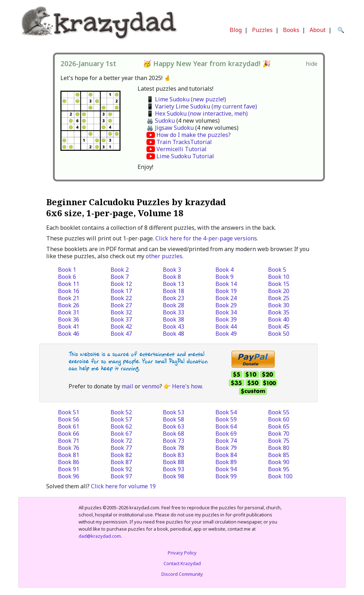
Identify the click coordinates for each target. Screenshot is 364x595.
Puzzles (262, 30)
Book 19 (226, 291)
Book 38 (173, 319)
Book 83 (173, 455)
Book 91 (69, 469)
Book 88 (173, 462)
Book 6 (67, 277)
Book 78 (173, 448)
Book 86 (69, 462)
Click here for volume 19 (123, 486)
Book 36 (69, 319)
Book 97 (121, 476)
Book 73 (173, 441)
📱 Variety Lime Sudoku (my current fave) (202, 106)
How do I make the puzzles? (194, 135)
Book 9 (224, 277)
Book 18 (173, 291)
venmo (151, 386)
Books (291, 30)
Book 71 (69, 441)
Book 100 (280, 476)
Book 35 (279, 312)
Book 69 (226, 434)
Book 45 (279, 326)
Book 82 (121, 455)
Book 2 (120, 270)
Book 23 (173, 298)
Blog (236, 30)
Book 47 (121, 334)
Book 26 (69, 305)
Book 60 (279, 419)
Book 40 (279, 319)
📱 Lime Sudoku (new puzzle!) (186, 99)
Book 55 (279, 412)
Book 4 (224, 270)
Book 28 (173, 305)
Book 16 (69, 291)
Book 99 (226, 476)
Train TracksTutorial (184, 142)
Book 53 (173, 412)
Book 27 (121, 305)
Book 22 (121, 298)
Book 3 (172, 270)
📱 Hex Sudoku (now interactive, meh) (197, 113)
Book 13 (173, 284)
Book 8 (172, 277)
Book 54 (226, 412)
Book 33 (173, 312)
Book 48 (173, 334)
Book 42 (121, 326)
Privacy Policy (182, 553)
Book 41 (69, 326)
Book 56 (69, 419)
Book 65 (279, 426)
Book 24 (226, 298)
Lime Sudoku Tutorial (185, 156)
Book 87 (121, 462)
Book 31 (69, 312)
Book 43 (173, 326)
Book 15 (279, 284)
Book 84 (226, 455)
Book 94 (226, 469)
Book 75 (279, 441)
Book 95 (279, 469)
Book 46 (69, 334)
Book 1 (67, 270)
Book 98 (173, 476)
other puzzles (164, 256)
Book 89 (226, 462)
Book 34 (226, 312)
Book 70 (279, 434)
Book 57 (121, 419)
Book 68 (173, 434)
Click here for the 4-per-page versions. (207, 238)
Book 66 (69, 434)
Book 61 (69, 426)
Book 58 (173, 419)
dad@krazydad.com (100, 536)
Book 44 (226, 326)
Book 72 (121, 441)
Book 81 (69, 455)
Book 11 (69, 284)
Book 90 (279, 462)
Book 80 (279, 448)
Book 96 (69, 476)
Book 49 (226, 334)
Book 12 (121, 284)
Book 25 (279, 298)
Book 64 (226, 426)
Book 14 (226, 284)
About (318, 30)
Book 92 (121, 469)
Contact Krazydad (182, 563)
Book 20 (279, 291)
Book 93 (173, 469)
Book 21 (69, 298)
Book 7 (120, 277)
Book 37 (121, 319)
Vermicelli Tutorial (181, 149)
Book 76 (69, 448)
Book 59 (226, 419)
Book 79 (226, 448)
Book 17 (121, 291)
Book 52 (121, 412)
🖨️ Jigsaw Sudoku (170, 128)
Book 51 (69, 412)
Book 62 (121, 426)
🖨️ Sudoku (161, 121)
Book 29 (226, 305)
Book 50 (279, 334)
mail (127, 386)
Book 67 (121, 434)
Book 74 (226, 441)
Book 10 (279, 277)
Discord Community (182, 574)
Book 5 (277, 270)
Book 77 (121, 448)
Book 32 (121, 312)
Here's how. (188, 386)
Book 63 (173, 426)
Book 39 (226, 319)
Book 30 (279, 305)
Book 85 (279, 455)
